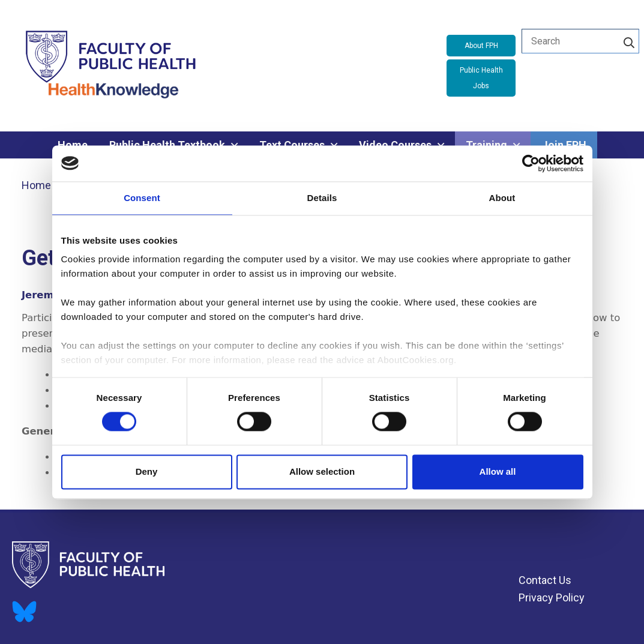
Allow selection (322, 471)
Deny (147, 471)
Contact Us (545, 580)
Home (36, 185)
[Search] (629, 41)
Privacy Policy (552, 597)
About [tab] (502, 198)
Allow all (498, 471)
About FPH (481, 46)
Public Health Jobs (481, 78)
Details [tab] (322, 198)
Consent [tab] (142, 198)
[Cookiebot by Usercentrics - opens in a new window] (531, 163)
